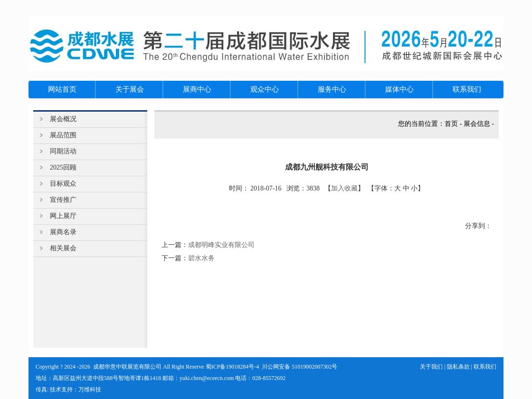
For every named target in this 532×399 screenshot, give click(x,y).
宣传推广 (63, 200)
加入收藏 (344, 188)
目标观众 (63, 184)
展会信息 (477, 124)
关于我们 (431, 367)
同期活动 (63, 151)
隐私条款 (458, 367)
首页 (451, 124)
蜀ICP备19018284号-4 (233, 367)
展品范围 (63, 135)
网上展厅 (63, 216)
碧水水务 (201, 258)
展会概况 (63, 119)
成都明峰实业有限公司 (221, 245)
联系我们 (485, 367)
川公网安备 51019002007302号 (299, 367)
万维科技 (90, 389)
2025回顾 (63, 167)
